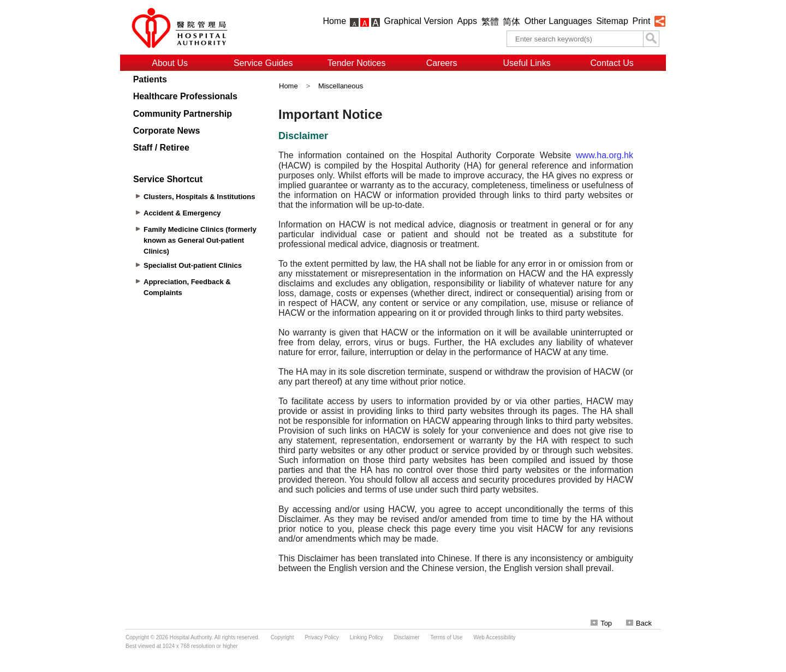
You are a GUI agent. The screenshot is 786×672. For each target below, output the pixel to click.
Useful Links (527, 63)
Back (639, 623)
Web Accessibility (494, 637)
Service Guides (263, 63)
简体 (511, 22)
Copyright (282, 637)
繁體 (490, 22)
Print (641, 21)
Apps (467, 21)
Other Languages (558, 21)
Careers (442, 63)
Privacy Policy (321, 637)
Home (334, 21)
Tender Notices (357, 63)
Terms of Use (447, 637)
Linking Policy (367, 637)
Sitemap (612, 21)
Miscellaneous (341, 86)
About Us (170, 63)
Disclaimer (407, 637)
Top (601, 623)
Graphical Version (419, 21)
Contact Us (612, 63)
